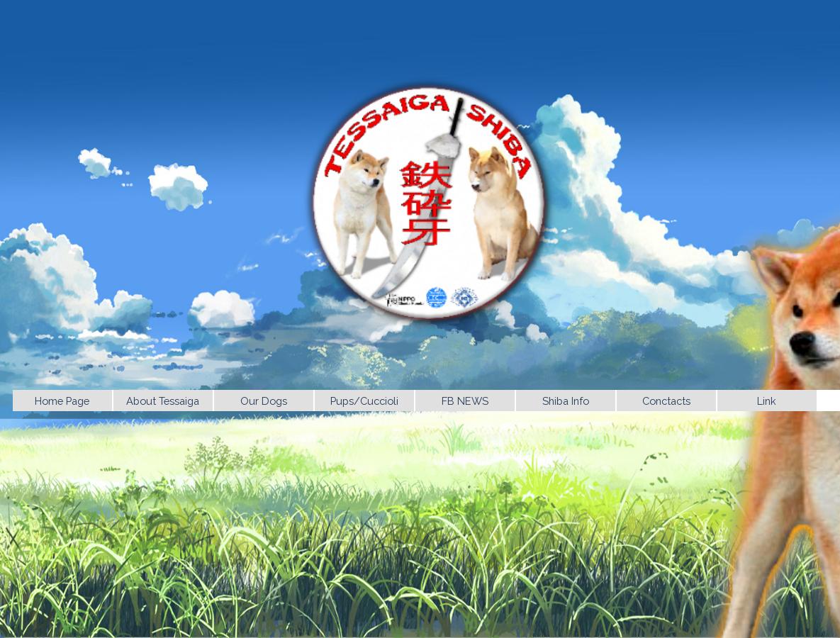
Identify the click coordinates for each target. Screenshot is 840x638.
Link (767, 401)
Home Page (62, 401)
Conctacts (666, 401)
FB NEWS (465, 401)
